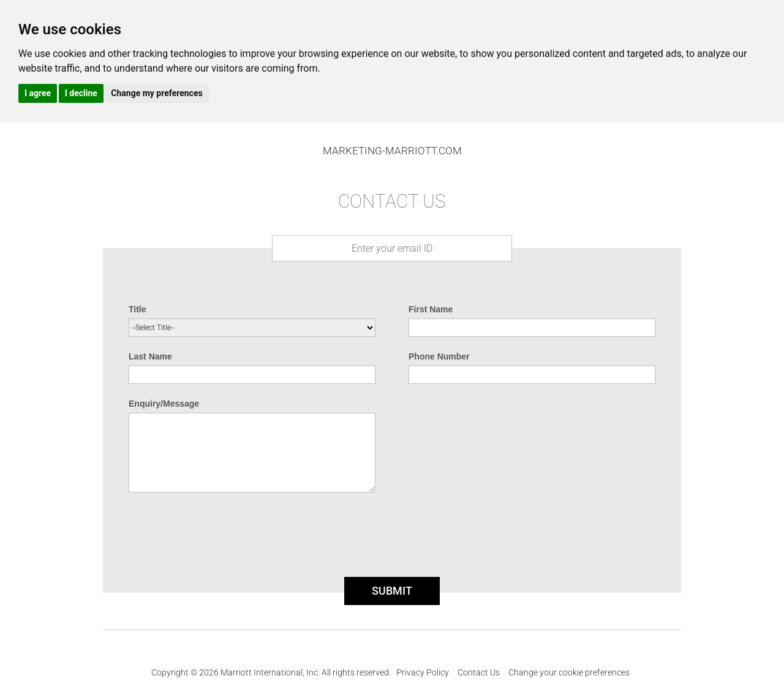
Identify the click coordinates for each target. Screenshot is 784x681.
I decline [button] (81, 93)
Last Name (150, 356)
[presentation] (392, 538)
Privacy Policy (423, 672)
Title (138, 309)
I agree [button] (38, 93)
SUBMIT (392, 591)
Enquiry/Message (164, 404)
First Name (431, 309)
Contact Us (479, 672)
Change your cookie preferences (569, 672)
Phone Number (439, 356)
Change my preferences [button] (156, 93)
